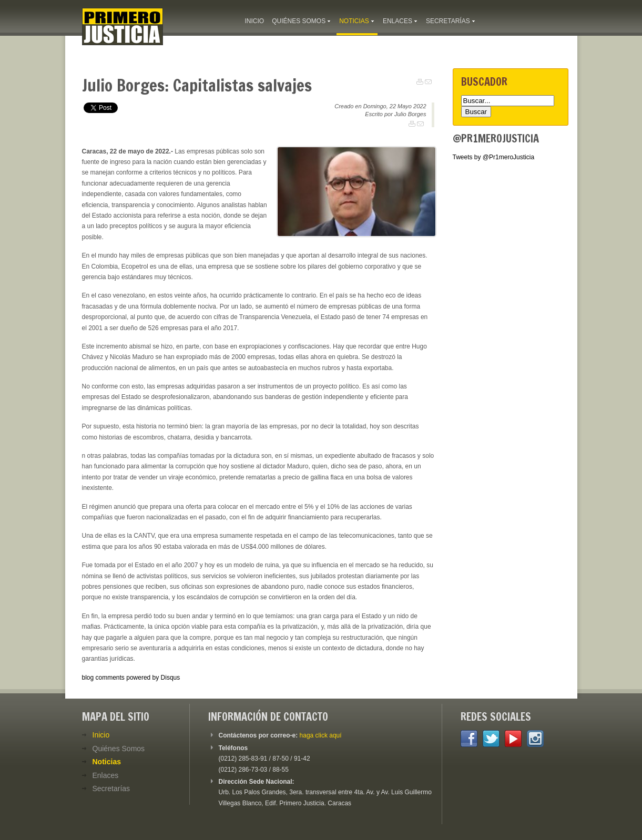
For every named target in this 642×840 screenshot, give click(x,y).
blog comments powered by (131, 678)
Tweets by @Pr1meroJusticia (494, 157)
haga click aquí (321, 735)
